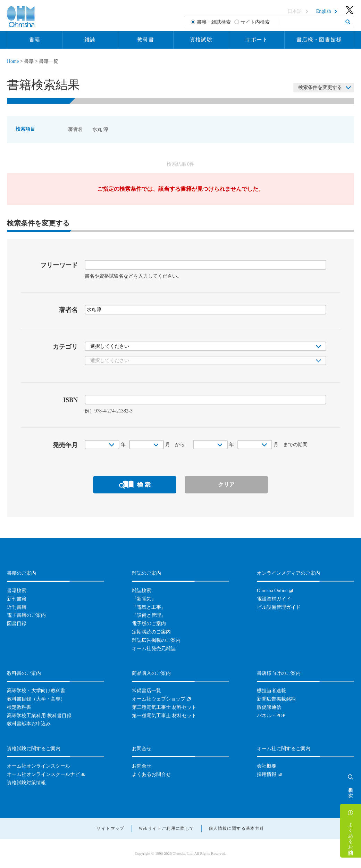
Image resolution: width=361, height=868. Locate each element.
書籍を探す (351, 789)
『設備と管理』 (149, 615)
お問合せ (142, 766)
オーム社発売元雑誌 (154, 649)
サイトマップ (110, 828)
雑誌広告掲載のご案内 (156, 640)
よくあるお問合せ (351, 836)
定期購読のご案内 (151, 632)
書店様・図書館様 (319, 40)
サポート (257, 40)
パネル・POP (271, 716)
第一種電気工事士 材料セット (164, 716)
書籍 (35, 40)
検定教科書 (19, 707)
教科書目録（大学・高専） (36, 699)
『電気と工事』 (149, 607)
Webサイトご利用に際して (167, 828)
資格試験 (201, 40)
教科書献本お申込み (29, 724)
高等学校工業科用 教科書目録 (39, 716)
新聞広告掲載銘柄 (276, 699)
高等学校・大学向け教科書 (36, 691)
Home (13, 61)
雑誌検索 (142, 591)
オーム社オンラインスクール (39, 766)
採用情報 (267, 774)
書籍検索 (17, 591)
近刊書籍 (17, 607)
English (324, 11)
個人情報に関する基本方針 (237, 828)
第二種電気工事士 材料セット (164, 707)
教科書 (146, 40)
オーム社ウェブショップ (159, 699)
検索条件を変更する (320, 87)
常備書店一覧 (146, 691)
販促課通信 (269, 707)
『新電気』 (144, 599)
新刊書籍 (17, 599)
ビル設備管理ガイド (279, 607)
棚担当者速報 (271, 691)
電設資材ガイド (274, 599)
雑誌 (90, 40)
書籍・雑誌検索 (214, 22)
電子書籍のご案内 (26, 615)
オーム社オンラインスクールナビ (43, 774)
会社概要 (267, 766)
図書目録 (17, 624)
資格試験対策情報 (26, 783)
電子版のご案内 (149, 624)
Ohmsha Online (272, 591)
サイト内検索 (255, 22)
